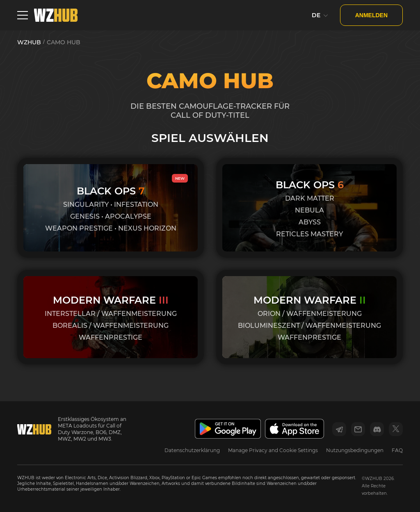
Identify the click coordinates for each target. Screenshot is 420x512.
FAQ (397, 450)
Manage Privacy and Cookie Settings (273, 450)
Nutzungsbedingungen (355, 450)
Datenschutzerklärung (192, 450)
